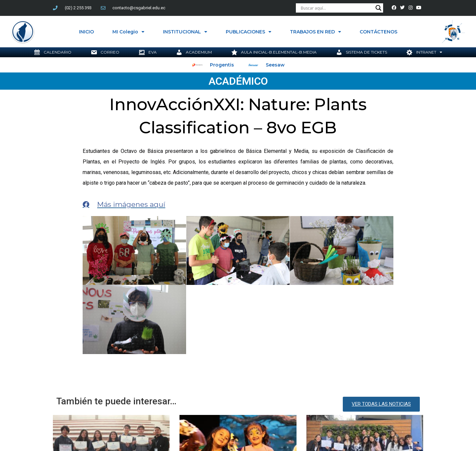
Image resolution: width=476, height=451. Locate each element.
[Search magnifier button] (378, 8)
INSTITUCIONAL (185, 32)
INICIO (86, 32)
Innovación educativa (196, 404)
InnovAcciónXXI (151, 404)
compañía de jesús (109, 404)
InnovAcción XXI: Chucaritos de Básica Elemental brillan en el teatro (231, 380)
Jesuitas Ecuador (242, 404)
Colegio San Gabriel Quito (56, 404)
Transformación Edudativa (387, 404)
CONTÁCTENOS (378, 32)
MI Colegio (128, 32)
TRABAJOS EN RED (316, 32)
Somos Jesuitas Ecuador (326, 404)
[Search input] (337, 8)
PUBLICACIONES (249, 32)
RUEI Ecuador (279, 404)
